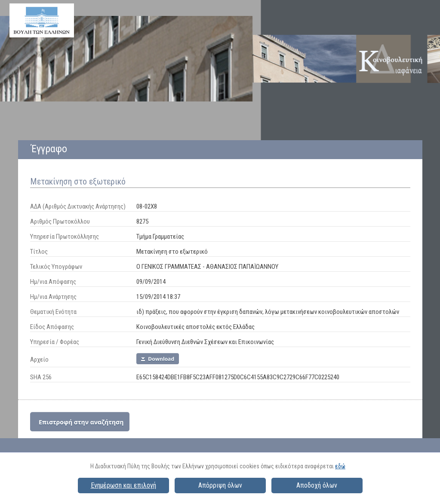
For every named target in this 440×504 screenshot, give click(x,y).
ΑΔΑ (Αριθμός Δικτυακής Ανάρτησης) (78, 206)
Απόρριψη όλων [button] (220, 485)
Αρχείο (39, 360)
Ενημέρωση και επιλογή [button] (123, 485)
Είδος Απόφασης (52, 327)
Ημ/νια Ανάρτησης (53, 297)
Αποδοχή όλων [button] (317, 485)
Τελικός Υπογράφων (56, 267)
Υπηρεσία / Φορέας (55, 342)
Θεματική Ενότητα (53, 312)
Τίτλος (39, 252)
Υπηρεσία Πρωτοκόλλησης (65, 237)
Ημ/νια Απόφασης (53, 282)
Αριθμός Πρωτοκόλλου (60, 221)
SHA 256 (41, 377)
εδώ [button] (340, 466)
